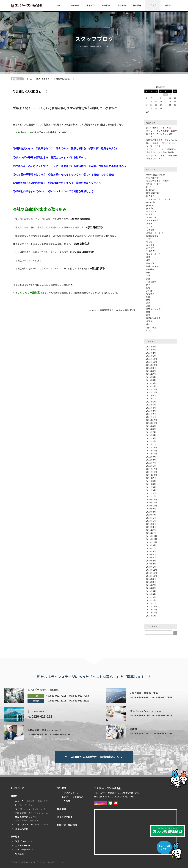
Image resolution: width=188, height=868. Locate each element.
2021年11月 (152, 472)
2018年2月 (151, 600)
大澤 (148, 279)
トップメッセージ (70, 793)
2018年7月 (151, 585)
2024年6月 (151, 402)
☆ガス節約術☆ (153, 178)
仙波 (148, 257)
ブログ (153, 5)
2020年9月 (151, 509)
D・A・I (150, 187)
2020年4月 (151, 524)
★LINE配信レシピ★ (156, 175)
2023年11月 (152, 423)
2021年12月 (152, 469)
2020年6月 (151, 518)
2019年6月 (151, 551)
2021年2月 (151, 493)
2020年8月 (151, 512)
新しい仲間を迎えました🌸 (159, 128)
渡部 (148, 306)
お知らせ (75, 5)
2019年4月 (151, 557)
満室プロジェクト (154, 309)
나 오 (148, 330)
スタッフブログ (43, 79)
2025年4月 (151, 383)
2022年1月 (151, 466)
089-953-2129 (81, 700)
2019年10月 (152, 542)
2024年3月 (151, 411)
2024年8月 (151, 396)
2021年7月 (151, 478)
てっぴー (150, 242)
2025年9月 (151, 368)
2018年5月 (151, 591)
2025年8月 (151, 371)
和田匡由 (150, 269)
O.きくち (150, 196)
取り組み (106, 5)
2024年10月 (152, 392)
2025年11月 (152, 362)
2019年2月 (151, 564)
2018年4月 (151, 594)
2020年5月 (151, 521)
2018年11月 (152, 573)
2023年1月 (151, 444)
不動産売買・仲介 (32, 813)
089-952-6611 (142, 697)
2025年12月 (152, 359)
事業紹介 (91, 5)
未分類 (149, 291)
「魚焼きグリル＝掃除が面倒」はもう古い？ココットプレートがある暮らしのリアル (162, 155)
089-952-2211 (58, 700)
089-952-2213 (142, 733)
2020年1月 (151, 533)
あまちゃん (151, 211)
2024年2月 (151, 414)
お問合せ (168, 5)
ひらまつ (150, 245)
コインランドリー (32, 824)
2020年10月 (152, 506)
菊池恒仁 (150, 321)
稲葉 (148, 315)
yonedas (150, 205)
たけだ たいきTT (155, 233)
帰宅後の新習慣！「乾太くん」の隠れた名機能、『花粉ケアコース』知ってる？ (162, 143)
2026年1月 (151, 356)
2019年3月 (151, 561)
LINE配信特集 (152, 193)
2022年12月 (152, 447)
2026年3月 (151, 350)
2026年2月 (151, 353)
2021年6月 (151, 481)
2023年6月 (151, 435)
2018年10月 (152, 576)
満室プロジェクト (24, 841)
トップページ (17, 788)
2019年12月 (152, 536)
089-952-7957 (81, 696)
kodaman (151, 190)
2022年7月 (151, 463)
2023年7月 (151, 432)
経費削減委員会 (107, 310)
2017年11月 (152, 610)
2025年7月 (151, 374)
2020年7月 (151, 515)
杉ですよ (150, 294)
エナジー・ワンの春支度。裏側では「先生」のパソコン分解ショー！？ (162, 134)
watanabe (151, 202)
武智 (148, 300)
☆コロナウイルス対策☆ (157, 181)
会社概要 (66, 801)
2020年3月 (151, 527)
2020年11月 (152, 502)
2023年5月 (151, 438)
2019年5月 (151, 554)
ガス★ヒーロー (23, 845)
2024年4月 (151, 408)
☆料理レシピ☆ (153, 184)
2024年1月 (151, 417)
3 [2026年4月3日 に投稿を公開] (166, 94)
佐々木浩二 (151, 263)
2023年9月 (151, 426)
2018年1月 (151, 603)
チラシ (149, 239)
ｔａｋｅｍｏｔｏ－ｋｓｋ (158, 199)
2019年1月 (151, 567)
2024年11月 (152, 389)
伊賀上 (149, 260)
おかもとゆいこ (153, 217)
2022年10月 (152, 454)
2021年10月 (152, 475)
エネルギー (32, 801)
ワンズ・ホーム (153, 254)
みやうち (150, 248)
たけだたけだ (152, 236)
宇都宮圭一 (151, 282)
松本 (148, 297)
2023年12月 (152, 420)
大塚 (148, 275)
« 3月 (147, 112)
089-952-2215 (165, 733)
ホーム (59, 5)
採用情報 (137, 5)
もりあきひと (152, 251)
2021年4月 (151, 487)
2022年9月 (151, 457)
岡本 (148, 285)
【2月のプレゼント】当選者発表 (161, 149)
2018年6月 (151, 588)
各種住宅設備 (22, 828)
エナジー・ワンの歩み (72, 797)
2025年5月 (151, 380)
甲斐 (148, 312)
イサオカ (150, 214)
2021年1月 (151, 496)
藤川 (148, 324)
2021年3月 (151, 490)
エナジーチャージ (24, 849)
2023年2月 (151, 441)
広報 (148, 288)
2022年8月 (151, 460)
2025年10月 (152, 365)
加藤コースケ (152, 266)
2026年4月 (151, 347)
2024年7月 (151, 398)
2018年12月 (152, 570)
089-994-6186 (62, 734)
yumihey (150, 208)
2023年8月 (151, 429)
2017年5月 (151, 616)
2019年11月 (152, 539)
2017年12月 (152, 606)
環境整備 (19, 854)
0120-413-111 (42, 716)
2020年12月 (152, 499)
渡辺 (148, 303)
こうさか (150, 230)
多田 (148, 272)
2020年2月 (151, 530)
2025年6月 (151, 377)
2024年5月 (151, 405)
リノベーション (31, 809)
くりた (149, 226)
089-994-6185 (39, 734)
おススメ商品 (152, 220)
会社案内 (122, 5)
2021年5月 (151, 484)
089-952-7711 (58, 696)
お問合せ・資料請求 (67, 825)
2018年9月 (151, 579)
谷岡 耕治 (151, 327)
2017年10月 (152, 613)
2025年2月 (151, 386)
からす (149, 224)
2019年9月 (151, 545)
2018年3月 (151, 597)
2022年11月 (152, 451)
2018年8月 (151, 582)
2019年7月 (151, 548)
